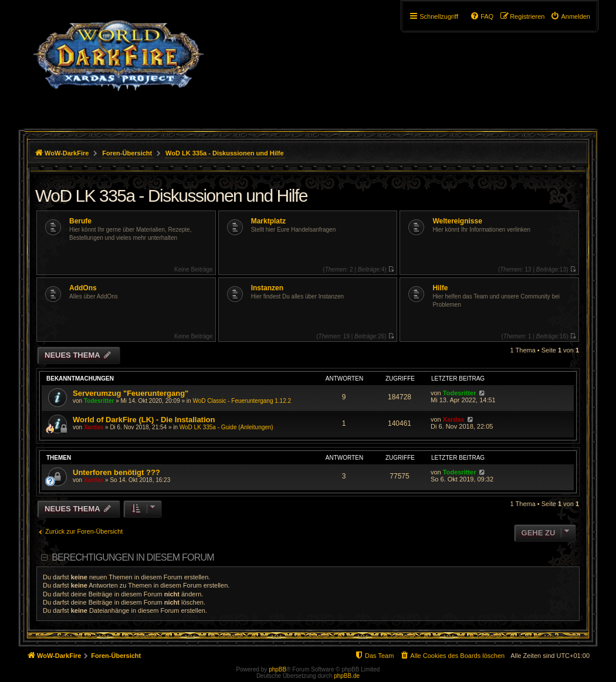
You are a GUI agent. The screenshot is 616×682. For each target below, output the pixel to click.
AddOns (83, 288)
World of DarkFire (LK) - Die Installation (144, 420)
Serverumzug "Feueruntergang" (131, 393)
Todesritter (99, 401)
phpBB (277, 669)
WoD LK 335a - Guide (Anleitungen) (226, 427)
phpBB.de (347, 676)
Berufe (80, 221)
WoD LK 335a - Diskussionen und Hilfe (171, 196)
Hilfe (440, 288)
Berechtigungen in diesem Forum (133, 557)
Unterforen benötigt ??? (116, 472)
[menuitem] (570, 16)
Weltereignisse (457, 221)
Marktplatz (268, 221)
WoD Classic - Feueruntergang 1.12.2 (242, 401)
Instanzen (267, 288)
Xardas (94, 427)
